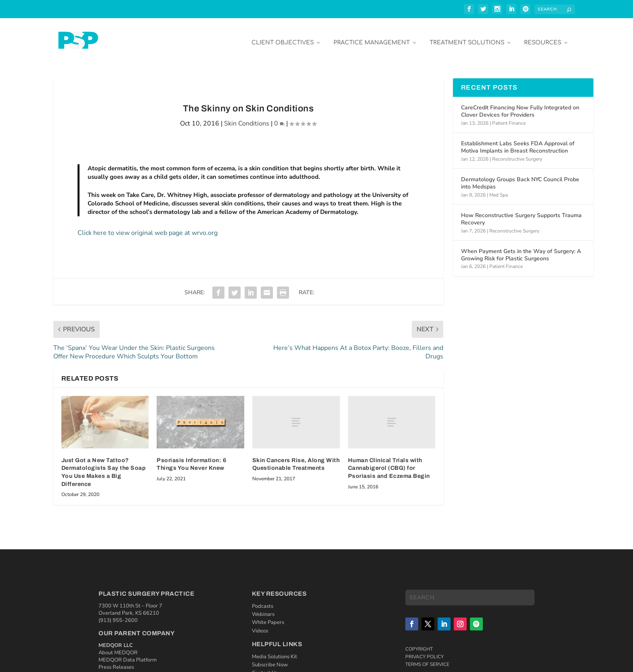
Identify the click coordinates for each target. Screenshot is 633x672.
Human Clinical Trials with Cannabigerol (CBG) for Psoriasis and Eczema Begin (389, 463)
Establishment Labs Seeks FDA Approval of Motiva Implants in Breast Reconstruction (518, 141)
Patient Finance (509, 117)
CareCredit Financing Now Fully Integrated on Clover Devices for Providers (520, 106)
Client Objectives (283, 37)
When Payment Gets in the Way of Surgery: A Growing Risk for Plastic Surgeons (521, 249)
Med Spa (499, 189)
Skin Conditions (247, 118)
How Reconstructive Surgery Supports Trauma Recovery (521, 213)
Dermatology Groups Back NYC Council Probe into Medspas (520, 177)
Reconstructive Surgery (517, 153)
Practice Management (372, 37)
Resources (543, 37)
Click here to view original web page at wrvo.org (148, 227)
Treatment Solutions (467, 37)
